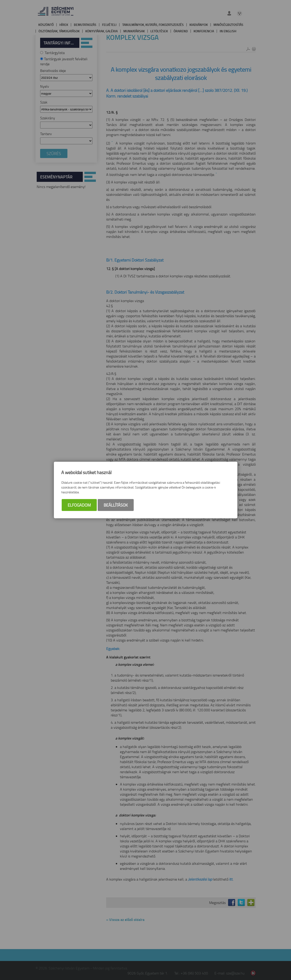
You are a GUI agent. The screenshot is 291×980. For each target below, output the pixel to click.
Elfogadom (79, 505)
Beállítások (116, 505)
